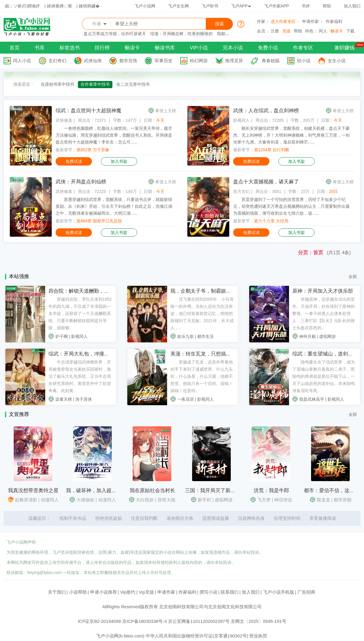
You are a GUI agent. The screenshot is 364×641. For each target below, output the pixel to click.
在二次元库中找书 (133, 84)
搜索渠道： (24, 84)
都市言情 (128, 61)
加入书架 (119, 161)
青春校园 (271, 61)
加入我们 (352, 6)
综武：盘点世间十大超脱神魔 (88, 111)
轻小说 (304, 61)
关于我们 (57, 592)
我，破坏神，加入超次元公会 (99, 491)
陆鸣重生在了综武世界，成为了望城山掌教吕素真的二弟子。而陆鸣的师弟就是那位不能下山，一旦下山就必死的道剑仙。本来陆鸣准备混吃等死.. (324, 376)
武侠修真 (64, 120)
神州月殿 (307, 336)
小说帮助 (78, 592)
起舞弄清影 (26, 500)
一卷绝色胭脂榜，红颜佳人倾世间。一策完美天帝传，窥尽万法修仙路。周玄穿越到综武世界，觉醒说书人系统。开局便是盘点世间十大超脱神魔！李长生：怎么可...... (114, 135)
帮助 (327, 6)
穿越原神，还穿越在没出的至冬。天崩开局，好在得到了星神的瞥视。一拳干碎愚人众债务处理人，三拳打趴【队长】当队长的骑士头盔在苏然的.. (324, 314)
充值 (286, 31)
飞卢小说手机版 (279, 592)
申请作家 (310, 21)
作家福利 (334, 21)
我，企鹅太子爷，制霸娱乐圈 (203, 291)
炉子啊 (62, 336)
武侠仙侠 (93, 61)
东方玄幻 (241, 191)
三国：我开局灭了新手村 (213, 491)
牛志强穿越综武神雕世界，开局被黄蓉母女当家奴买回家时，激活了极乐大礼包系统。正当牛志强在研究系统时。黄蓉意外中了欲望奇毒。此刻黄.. (80, 376)
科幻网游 (199, 61)
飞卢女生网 (178, 6)
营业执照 (258, 636)
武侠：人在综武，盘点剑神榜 (266, 111)
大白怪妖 (145, 500)
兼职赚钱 (344, 48)
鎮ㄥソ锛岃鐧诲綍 (22, 6)
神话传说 (283, 500)
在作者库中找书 (95, 84)
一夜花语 (186, 399)
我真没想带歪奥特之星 (33, 491)
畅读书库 (165, 48)
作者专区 (303, 48)
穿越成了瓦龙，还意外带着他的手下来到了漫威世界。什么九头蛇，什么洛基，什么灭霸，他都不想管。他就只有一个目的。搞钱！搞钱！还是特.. (202, 376)
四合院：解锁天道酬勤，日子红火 (86, 291)
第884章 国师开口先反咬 (99, 221)
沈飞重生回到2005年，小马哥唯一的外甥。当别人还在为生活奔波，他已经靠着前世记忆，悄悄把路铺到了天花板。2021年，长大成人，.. (202, 314)
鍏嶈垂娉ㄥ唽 (59, 6)
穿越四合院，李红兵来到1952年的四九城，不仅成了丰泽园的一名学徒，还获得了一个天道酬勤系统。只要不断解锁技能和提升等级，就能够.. (80, 314)
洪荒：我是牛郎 (271, 491)
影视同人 (241, 120)
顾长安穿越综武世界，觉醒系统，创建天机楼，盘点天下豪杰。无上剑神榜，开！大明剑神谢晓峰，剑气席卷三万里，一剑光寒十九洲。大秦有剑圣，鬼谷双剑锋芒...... (291, 135)
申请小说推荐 (103, 592)
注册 (275, 31)
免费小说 (268, 48)
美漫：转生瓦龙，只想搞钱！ (203, 354)
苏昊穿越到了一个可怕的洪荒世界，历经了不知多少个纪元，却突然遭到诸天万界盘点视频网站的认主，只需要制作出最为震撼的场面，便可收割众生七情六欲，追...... (291, 206)
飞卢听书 (210, 6)
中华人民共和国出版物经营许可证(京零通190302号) (197, 636)
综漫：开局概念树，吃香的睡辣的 (181, 34)
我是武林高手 (312, 399)
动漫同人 (50, 500)
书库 (40, 48)
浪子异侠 (84, 399)
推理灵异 (234, 61)
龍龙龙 (323, 500)
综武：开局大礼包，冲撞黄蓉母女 (86, 354)
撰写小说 (208, 592)
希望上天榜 (166, 111)
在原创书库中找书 (57, 84)
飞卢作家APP (277, 6)
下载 (350, 31)
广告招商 (306, 592)
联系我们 (230, 592)
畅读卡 (337, 31)
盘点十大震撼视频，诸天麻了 (266, 182)
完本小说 (233, 48)
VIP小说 (199, 48)
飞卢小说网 (145, 6)
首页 (15, 48)
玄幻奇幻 (57, 61)
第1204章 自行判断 (272, 150)
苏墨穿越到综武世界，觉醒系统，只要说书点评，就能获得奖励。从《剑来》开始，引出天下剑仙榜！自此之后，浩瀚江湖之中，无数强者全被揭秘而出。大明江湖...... (114, 206)
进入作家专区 (283, 21)
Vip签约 (128, 592)
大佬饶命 (85, 500)
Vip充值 (146, 592)
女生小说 (337, 61)
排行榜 (102, 48)
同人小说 (22, 61)
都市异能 (343, 500)
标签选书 (70, 48)
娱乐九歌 (186, 336)
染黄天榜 (64, 399)
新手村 (204, 500)
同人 (323, 31)
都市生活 (205, 336)
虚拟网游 (327, 336)
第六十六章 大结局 (271, 221)
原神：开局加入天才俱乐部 (323, 291)
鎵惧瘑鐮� (89, 6)
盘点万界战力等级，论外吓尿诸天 (115, 34)
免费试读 (74, 161)
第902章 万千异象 (93, 150)
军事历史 (164, 61)
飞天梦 (264, 500)
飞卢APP (241, 6)
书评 (306, 6)
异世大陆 (167, 500)
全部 (353, 277)
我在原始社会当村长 (152, 491)
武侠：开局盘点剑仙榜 (81, 182)
